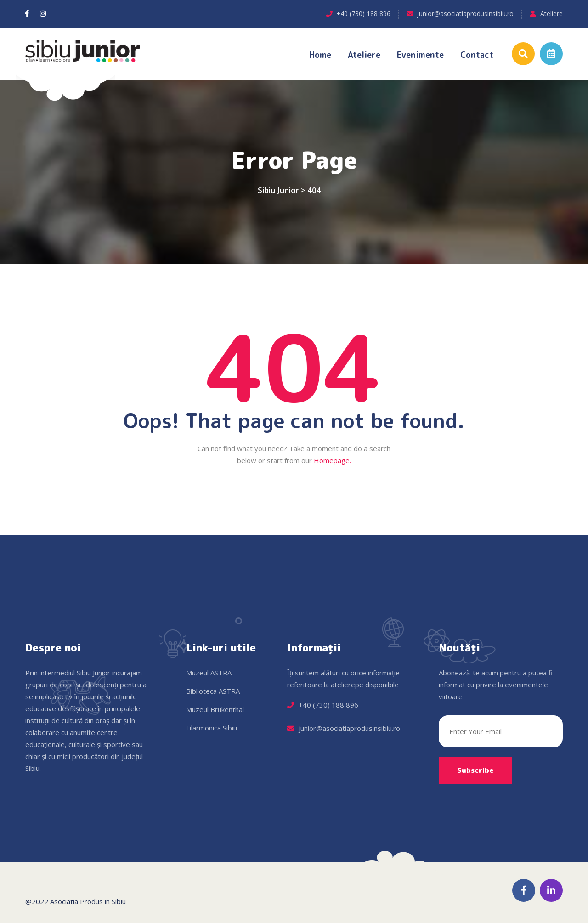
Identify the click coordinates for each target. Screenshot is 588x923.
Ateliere (551, 14)
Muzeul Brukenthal (215, 709)
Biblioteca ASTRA (213, 691)
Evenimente (420, 55)
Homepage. (332, 460)
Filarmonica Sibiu (212, 728)
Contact (477, 55)
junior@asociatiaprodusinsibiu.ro (465, 14)
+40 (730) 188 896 (363, 14)
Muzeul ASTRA (209, 673)
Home (320, 55)
